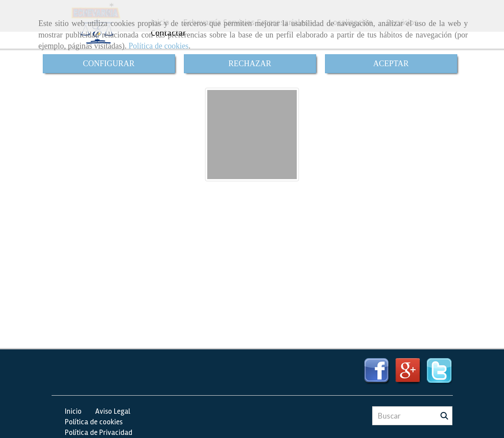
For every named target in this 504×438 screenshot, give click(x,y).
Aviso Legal (113, 411)
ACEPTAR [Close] (391, 64)
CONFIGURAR (109, 64)
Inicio (73, 411)
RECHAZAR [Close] (250, 64)
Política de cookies (158, 46)
